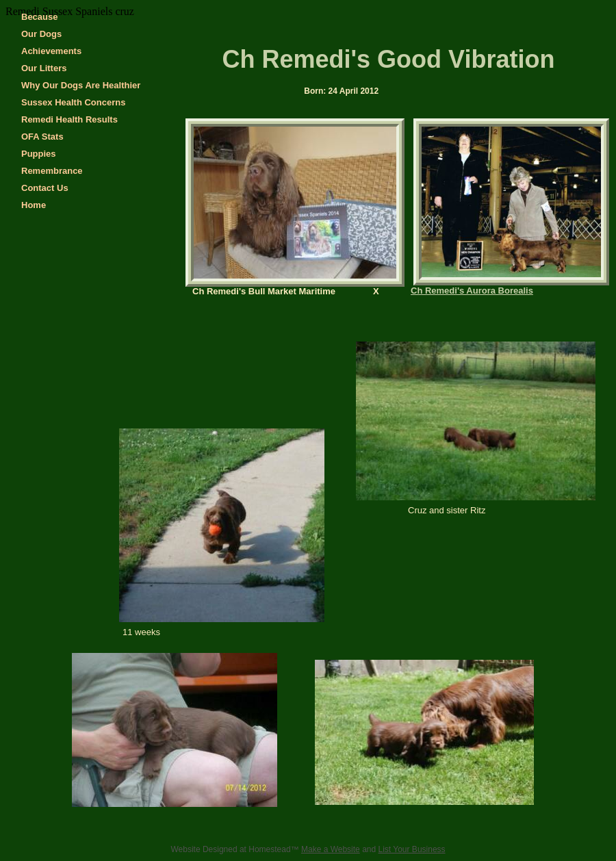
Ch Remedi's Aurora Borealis (472, 291)
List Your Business (412, 849)
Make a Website (331, 849)
